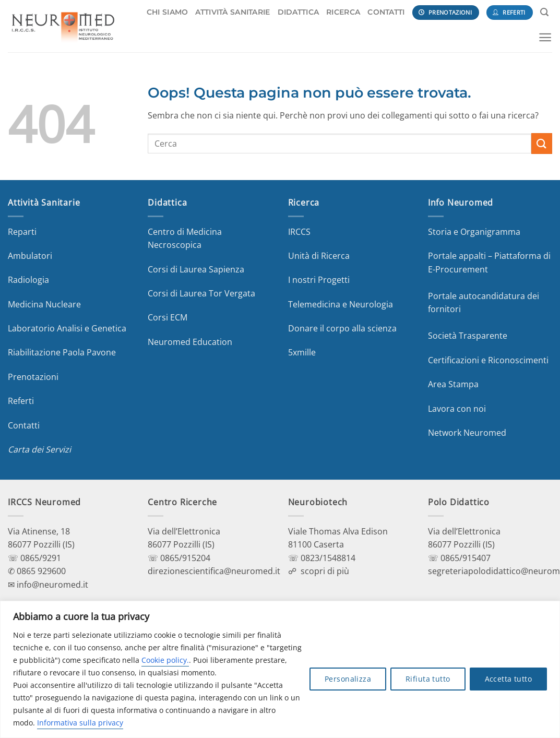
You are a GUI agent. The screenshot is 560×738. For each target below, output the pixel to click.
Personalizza (348, 679)
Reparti (22, 232)
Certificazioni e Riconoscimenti (488, 360)
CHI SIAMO (168, 12)
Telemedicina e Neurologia (341, 304)
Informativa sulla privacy (80, 723)
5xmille (302, 352)
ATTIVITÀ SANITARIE (233, 12)
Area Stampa (453, 384)
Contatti (24, 425)
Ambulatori (30, 256)
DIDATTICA (299, 12)
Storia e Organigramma (474, 232)
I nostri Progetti (319, 280)
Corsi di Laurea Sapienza (196, 269)
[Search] (544, 12)
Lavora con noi (457, 409)
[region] (280, 669)
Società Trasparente (468, 336)
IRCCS (299, 232)
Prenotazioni (33, 377)
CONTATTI (386, 12)
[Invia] (542, 143)
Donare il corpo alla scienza (342, 328)
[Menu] (545, 37)
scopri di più (325, 571)
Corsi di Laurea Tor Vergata (201, 293)
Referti (21, 401)
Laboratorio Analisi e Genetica (67, 328)
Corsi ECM (168, 317)
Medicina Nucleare (44, 304)
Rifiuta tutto (428, 679)
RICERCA (343, 12)
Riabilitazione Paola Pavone (62, 352)
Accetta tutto (508, 679)
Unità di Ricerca (319, 256)
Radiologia (28, 280)
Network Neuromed (467, 433)
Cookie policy (164, 660)
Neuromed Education (190, 342)
